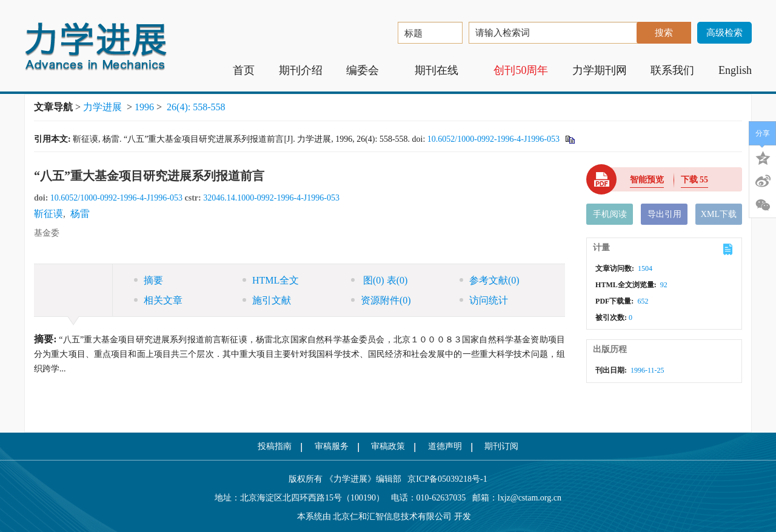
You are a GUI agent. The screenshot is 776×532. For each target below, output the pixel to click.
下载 (695, 180)
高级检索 (724, 33)
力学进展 (102, 107)
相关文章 (158, 300)
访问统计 (484, 300)
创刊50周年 (521, 70)
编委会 (368, 70)
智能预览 (647, 180)
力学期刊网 (600, 70)
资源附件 (381, 300)
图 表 (379, 280)
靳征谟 (48, 214)
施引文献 (267, 300)
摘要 (149, 280)
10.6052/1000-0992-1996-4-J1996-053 (493, 139)
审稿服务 (332, 446)
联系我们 (672, 70)
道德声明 (445, 446)
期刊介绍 (301, 70)
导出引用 (664, 214)
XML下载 (719, 214)
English (735, 70)
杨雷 (80, 214)
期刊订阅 (501, 446)
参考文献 (490, 280)
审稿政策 (388, 446)
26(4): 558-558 (196, 107)
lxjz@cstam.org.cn (530, 498)
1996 (144, 107)
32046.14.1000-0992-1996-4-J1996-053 (271, 198)
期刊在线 (442, 70)
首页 (244, 70)
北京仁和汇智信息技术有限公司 (392, 517)
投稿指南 (275, 446)
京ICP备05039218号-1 (444, 479)
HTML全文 (271, 280)
